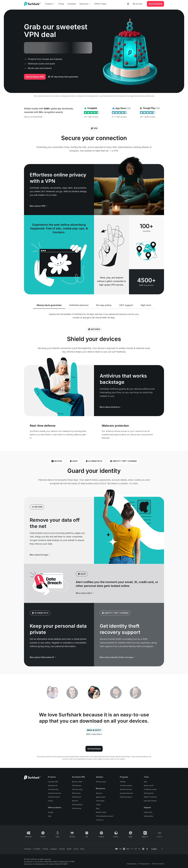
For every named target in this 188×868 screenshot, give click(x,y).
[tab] (94, 693)
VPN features (77, 786)
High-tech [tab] (146, 305)
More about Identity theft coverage (117, 657)
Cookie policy (132, 864)
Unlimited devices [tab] (79, 305)
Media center (101, 797)
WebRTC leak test (150, 797)
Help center (148, 812)
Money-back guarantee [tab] (49, 305)
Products (50, 4)
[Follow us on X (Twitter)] (37, 849)
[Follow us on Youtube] (62, 849)
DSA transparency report (105, 816)
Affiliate (123, 782)
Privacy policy (144, 864)
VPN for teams (101, 782)
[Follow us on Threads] (45, 849)
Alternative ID (53, 786)
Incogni (51, 812)
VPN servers (76, 793)
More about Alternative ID (43, 657)
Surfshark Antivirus (54, 793)
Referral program (126, 797)
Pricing (61, 4)
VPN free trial (77, 808)
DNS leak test (149, 793)
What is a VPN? (77, 782)
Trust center (100, 801)
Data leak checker (150, 801)
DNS (145, 782)
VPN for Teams (100, 4)
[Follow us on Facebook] (28, 849)
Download (72, 4)
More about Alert (85, 593)
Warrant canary (101, 812)
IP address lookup (150, 789)
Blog (98, 808)
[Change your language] (157, 849)
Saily (50, 816)
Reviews (75, 801)
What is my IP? (149, 786)
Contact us (100, 820)
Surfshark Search (54, 797)
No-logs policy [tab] (104, 305)
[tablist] (94, 693)
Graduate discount (126, 793)
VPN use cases (77, 789)
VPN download (77, 805)
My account (137, 4)
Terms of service (158, 864)
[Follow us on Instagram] (54, 849)
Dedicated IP (76, 797)
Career (98, 805)
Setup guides (149, 816)
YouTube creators (126, 786)
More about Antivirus (111, 407)
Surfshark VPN (53, 782)
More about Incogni (40, 555)
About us (99, 793)
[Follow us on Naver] (82, 849)
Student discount (126, 789)
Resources (85, 4)
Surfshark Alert (53, 789)
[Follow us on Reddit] (69, 849)
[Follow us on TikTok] (76, 849)
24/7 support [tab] (126, 305)
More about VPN (39, 206)
